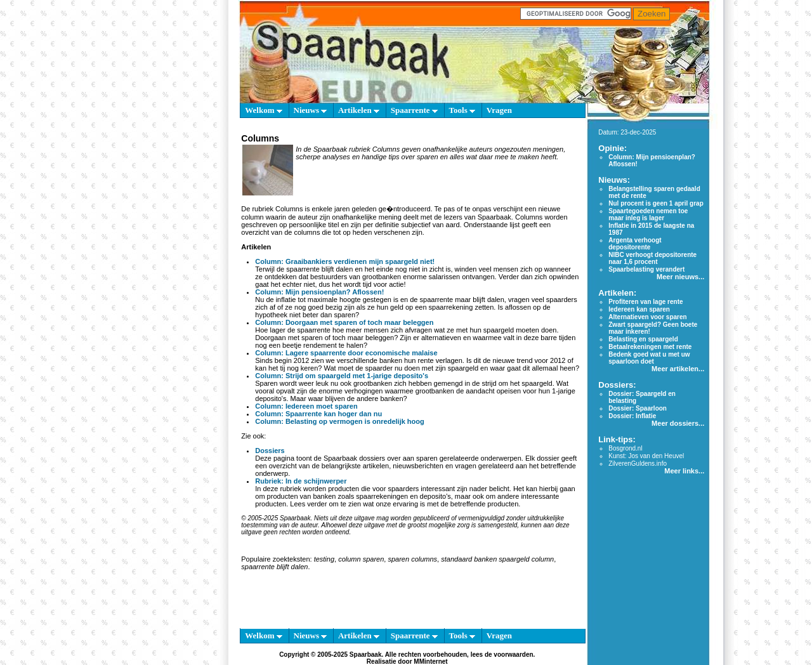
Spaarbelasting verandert (646, 269)
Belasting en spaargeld (643, 339)
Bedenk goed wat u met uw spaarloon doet (649, 358)
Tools (462, 110)
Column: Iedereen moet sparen (306, 406)
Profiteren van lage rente (645, 302)
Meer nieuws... (680, 277)
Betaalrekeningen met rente (650, 347)
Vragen (499, 110)
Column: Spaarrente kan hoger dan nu (318, 414)
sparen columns (412, 559)
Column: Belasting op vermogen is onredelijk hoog (339, 421)
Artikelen (359, 110)
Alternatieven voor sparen (647, 317)
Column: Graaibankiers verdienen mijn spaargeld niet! (345, 261)
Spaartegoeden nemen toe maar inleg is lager (648, 214)
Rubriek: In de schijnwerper (301, 481)
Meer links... (684, 471)
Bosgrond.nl (625, 448)
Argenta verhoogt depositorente (635, 244)
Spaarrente (414, 110)
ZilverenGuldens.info (638, 464)
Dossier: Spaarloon (638, 408)
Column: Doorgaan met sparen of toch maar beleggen (344, 322)
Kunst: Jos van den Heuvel (646, 456)
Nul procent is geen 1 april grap (656, 203)
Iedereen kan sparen (639, 309)
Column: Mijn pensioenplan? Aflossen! (319, 292)
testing (324, 559)
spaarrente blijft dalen (274, 567)
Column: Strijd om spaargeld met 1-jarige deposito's (342, 376)
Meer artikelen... (678, 369)
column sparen (361, 559)
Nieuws (311, 110)
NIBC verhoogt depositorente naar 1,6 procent (652, 258)
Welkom (263, 110)
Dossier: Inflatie (632, 416)
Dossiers (270, 451)
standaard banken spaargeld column (497, 559)
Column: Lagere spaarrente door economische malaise (346, 353)
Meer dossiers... (678, 423)
